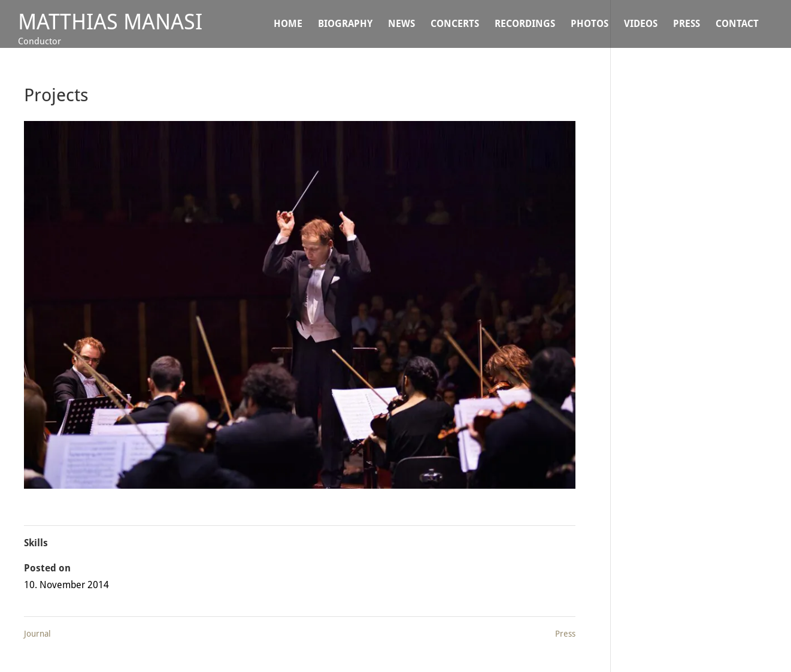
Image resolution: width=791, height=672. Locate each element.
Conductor (40, 41)
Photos (590, 25)
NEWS (401, 25)
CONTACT (737, 25)
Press (687, 25)
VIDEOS (641, 25)
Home (288, 25)
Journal (37, 634)
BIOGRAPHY (345, 25)
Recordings (525, 25)
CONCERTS (455, 25)
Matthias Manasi (110, 22)
